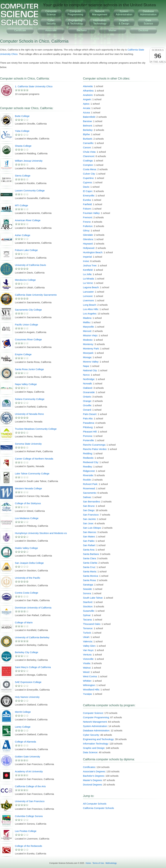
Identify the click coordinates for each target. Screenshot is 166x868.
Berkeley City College (27, 652)
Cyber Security (91, 735)
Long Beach (89, 305)
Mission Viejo (90, 335)
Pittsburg (88, 427)
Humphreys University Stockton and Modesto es (41, 533)
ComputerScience (51, 13)
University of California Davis (30, 265)
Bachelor (82, 30)
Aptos (86, 104)
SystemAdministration (124, 13)
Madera (87, 318)
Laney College (23, 727)
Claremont (89, 156)
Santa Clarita (90, 563)
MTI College (21, 205)
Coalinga (88, 161)
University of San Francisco (30, 801)
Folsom (87, 209)
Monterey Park (91, 349)
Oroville (87, 405)
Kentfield (88, 270)
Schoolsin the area (158, 56)
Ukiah (86, 637)
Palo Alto (88, 418)
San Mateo (89, 536)
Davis (86, 187)
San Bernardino (91, 502)
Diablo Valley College (26, 548)
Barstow (87, 121)
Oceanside (89, 392)
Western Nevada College (28, 488)
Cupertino (88, 178)
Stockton (88, 606)
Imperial (87, 257)
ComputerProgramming (75, 13)
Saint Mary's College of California (33, 667)
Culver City (89, 174)
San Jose (88, 523)
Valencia (88, 641)
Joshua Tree (90, 265)
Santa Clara (89, 558)
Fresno (87, 222)
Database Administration (96, 730)
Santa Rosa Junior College (29, 369)
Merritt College (23, 712)
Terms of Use (98, 863)
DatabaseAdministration (148, 13)
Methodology (111, 863)
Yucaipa (87, 694)
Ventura (87, 655)
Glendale (88, 235)
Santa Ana (89, 550)
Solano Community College (30, 399)
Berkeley (88, 130)
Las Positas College (26, 831)
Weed (86, 672)
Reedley (87, 467)
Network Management (95, 722)
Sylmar (87, 615)
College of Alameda (25, 742)
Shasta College (23, 146)
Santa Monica (90, 576)
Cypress (87, 182)
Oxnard (87, 410)
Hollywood (89, 248)
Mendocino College (25, 280)
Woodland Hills (91, 689)
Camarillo (88, 143)
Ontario (87, 397)
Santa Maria (90, 571)
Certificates (89, 767)
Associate (51, 30)
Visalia (87, 663)
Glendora (88, 239)
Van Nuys (88, 650)
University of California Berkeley (32, 637)
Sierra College (23, 176)
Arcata (86, 108)
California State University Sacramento (36, 295)
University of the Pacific (28, 578)
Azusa (86, 112)
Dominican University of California (33, 608)
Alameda (88, 86)
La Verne (88, 283)
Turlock (87, 633)
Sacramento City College (28, 310)
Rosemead (89, 488)
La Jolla (87, 274)
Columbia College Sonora (29, 816)
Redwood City (91, 462)
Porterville (88, 440)
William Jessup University (29, 161)
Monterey (88, 344)
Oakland (88, 388)
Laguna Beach (91, 287)
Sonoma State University (28, 444)
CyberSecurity (51, 22)
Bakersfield (89, 117)
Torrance (88, 628)
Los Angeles (90, 314)
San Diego (89, 510)
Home (88, 863)
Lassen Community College (30, 190)
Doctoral (143, 30)
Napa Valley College (26, 384)
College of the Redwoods (29, 846)
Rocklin (87, 480)
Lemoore (88, 296)
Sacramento (90, 493)
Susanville (89, 611)
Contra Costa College (27, 593)
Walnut (87, 668)
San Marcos (89, 532)
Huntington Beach (93, 252)
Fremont (88, 217)
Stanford (88, 602)
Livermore (88, 300)
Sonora (87, 593)
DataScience (148, 22)
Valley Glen (89, 646)
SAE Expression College (28, 682)
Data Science (90, 752)
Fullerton (88, 226)
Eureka (87, 200)
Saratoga (88, 585)
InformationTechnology (100, 22)
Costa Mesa (89, 169)
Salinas (87, 497)
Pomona (88, 436)
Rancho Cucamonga (94, 445)
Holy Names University (27, 697)
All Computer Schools (95, 804)
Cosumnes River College (28, 339)
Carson (87, 147)
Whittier (87, 681)
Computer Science (93, 713)
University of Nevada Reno (29, 414)
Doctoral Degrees (92, 785)
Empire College (23, 354)
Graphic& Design (124, 22)
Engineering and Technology (98, 739)
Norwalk (87, 383)
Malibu (87, 322)
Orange (87, 401)
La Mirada (88, 279)
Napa (86, 366)
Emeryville (89, 196)
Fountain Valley (91, 213)
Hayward (88, 244)
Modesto (88, 340)
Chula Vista (89, 152)
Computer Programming (96, 717)
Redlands (88, 458)
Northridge (89, 379)
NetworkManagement (100, 13)
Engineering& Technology (75, 22)
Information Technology (96, 744)
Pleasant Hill (90, 432)
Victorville (88, 659)
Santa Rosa (89, 580)
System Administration (95, 726)
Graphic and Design (94, 748)
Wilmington (89, 685)
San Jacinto (89, 519)
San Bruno (89, 506)
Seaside (87, 589)
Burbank (88, 139)
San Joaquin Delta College (29, 563)
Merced (87, 331)
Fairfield (87, 204)
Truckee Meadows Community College (36, 429)
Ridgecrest (89, 471)
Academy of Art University (29, 771)
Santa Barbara (91, 554)
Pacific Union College (27, 325)
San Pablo (89, 541)
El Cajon (88, 191)
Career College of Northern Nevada (34, 459)
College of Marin (24, 622)
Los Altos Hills (91, 309)
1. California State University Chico (34, 86)
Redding (88, 453)
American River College (28, 220)
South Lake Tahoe (93, 598)
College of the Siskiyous (28, 503)
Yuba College (22, 131)
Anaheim (88, 95)
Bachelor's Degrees (94, 776)
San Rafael (89, 545)
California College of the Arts (30, 786)
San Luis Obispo (92, 528)
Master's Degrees (92, 780)
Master (113, 30)
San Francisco (91, 515)
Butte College (22, 116)
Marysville (88, 327)
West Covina (90, 676)
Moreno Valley (91, 362)
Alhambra (88, 91)
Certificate (20, 30)
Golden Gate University (27, 757)
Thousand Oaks (92, 624)
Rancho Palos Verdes (95, 449)
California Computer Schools (98, 808)
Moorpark (88, 353)
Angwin (87, 99)
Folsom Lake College (26, 250)
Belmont (87, 126)
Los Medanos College (27, 518)
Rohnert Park (90, 484)
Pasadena (89, 423)
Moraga (87, 357)
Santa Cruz (89, 567)
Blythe (86, 134)
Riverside (88, 475)
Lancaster (88, 292)
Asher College (23, 235)
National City (90, 370)
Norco (86, 375)
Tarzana (87, 620)
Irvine (86, 261)
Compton (88, 165)
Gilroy (86, 230)
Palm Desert (90, 414)
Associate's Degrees (94, 771)
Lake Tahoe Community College (32, 474)
